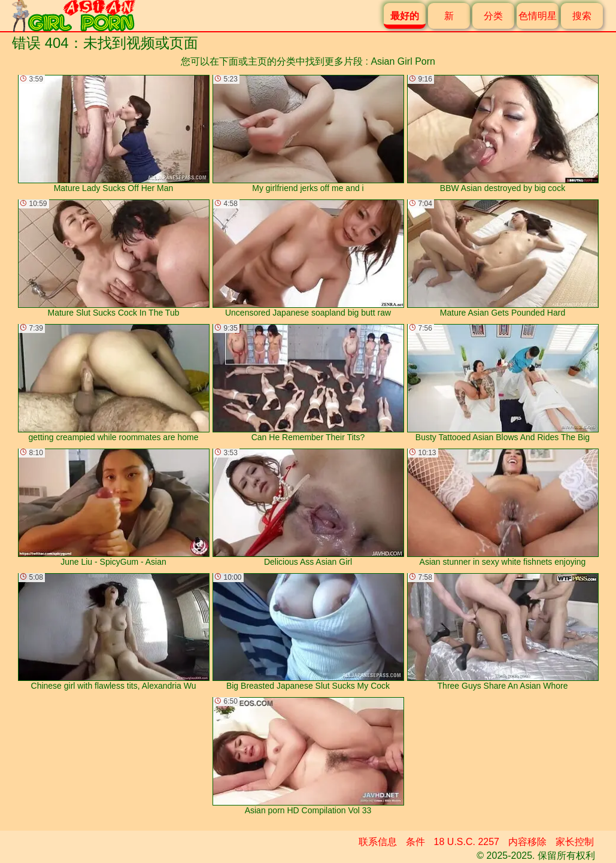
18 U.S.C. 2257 (467, 842)
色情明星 (538, 16)
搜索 (582, 16)
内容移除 (527, 842)
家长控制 (575, 842)
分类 (493, 16)
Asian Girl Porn (403, 61)
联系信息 (378, 842)
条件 (415, 842)
